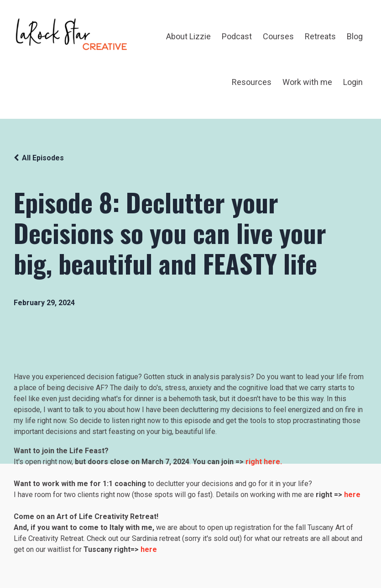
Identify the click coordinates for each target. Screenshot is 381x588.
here (149, 549)
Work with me (307, 82)
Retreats (320, 36)
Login (353, 82)
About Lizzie (188, 36)
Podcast (237, 36)
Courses (278, 36)
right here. (264, 462)
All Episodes (43, 158)
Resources (252, 82)
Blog (355, 36)
